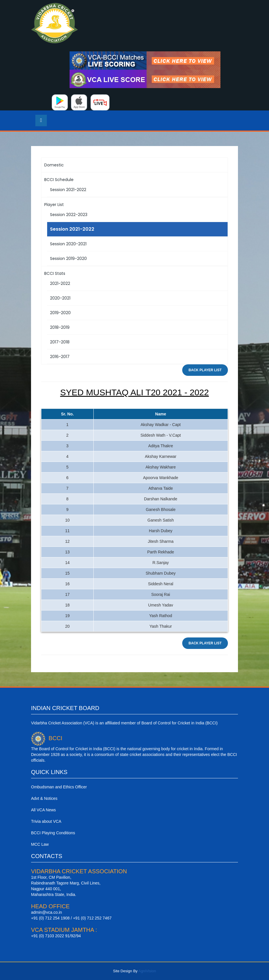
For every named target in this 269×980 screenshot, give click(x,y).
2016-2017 (60, 357)
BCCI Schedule (59, 180)
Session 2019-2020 (68, 258)
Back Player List (205, 370)
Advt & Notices (44, 798)
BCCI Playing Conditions (53, 833)
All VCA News (43, 810)
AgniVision (147, 971)
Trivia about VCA (46, 821)
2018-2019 (60, 327)
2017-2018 (60, 342)
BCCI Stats (55, 273)
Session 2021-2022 (68, 190)
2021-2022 (60, 283)
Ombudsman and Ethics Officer (59, 787)
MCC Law (40, 844)
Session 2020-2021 (68, 244)
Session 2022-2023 (69, 215)
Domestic (54, 165)
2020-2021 (60, 298)
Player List (54, 205)
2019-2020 (60, 313)
